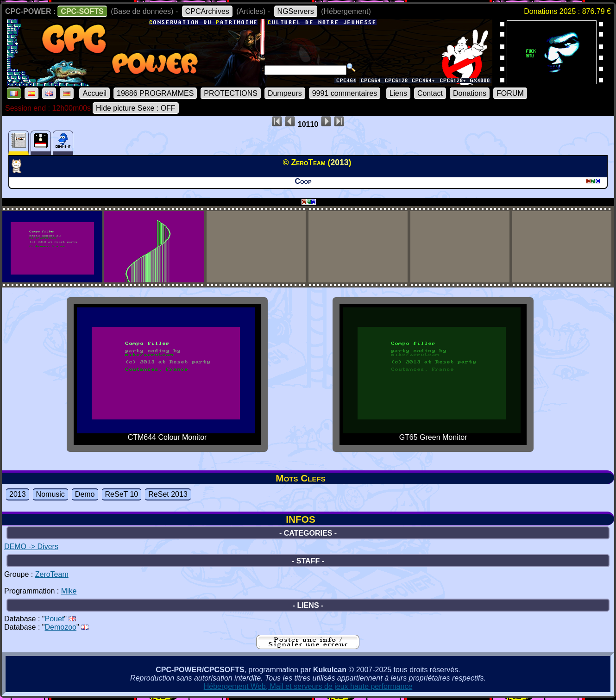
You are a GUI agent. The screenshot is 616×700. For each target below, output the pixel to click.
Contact (430, 93)
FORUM (510, 93)
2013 (18, 494)
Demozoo (61, 627)
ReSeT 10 (122, 494)
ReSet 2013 (168, 494)
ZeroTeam (52, 574)
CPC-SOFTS (82, 11)
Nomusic (50, 494)
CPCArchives (207, 11)
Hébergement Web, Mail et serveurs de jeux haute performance (308, 686)
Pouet (55, 619)
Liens (398, 93)
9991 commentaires (345, 93)
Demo (85, 494)
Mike (69, 591)
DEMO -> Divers (31, 547)
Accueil (94, 93)
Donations (470, 93)
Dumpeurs (285, 93)
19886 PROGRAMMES (155, 93)
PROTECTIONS (231, 93)
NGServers (296, 11)
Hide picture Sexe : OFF (136, 108)
